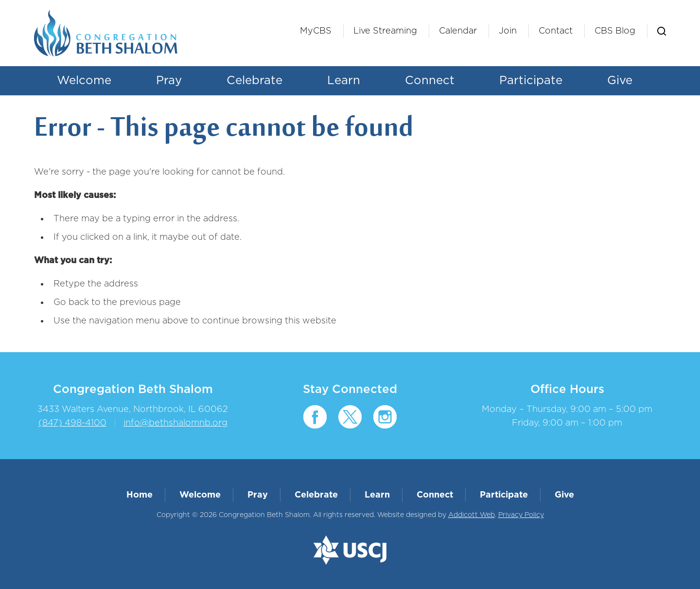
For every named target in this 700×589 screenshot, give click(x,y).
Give (620, 81)
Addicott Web (472, 515)
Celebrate (254, 81)
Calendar (458, 31)
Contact (556, 31)
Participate (531, 81)
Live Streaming (385, 31)
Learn (344, 81)
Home (140, 495)
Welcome (84, 81)
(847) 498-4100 (72, 423)
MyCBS (316, 31)
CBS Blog (615, 31)
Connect (430, 81)
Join (508, 31)
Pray (169, 81)
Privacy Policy (521, 515)
